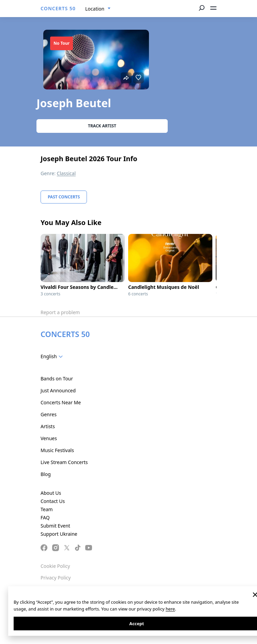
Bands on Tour (57, 379)
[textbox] (53, 356)
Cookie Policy (55, 566)
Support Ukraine (59, 534)
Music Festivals (57, 450)
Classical (66, 173)
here (170, 609)
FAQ (45, 517)
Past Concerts (64, 197)
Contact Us (53, 501)
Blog (46, 474)
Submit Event (55, 526)
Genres (49, 414)
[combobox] (98, 9)
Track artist (102, 126)
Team (47, 509)
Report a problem (60, 312)
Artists (48, 426)
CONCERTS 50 (58, 8)
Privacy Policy (56, 578)
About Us (51, 493)
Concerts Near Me (61, 402)
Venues (49, 438)
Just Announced (58, 390)
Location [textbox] (95, 9)
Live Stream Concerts (64, 462)
